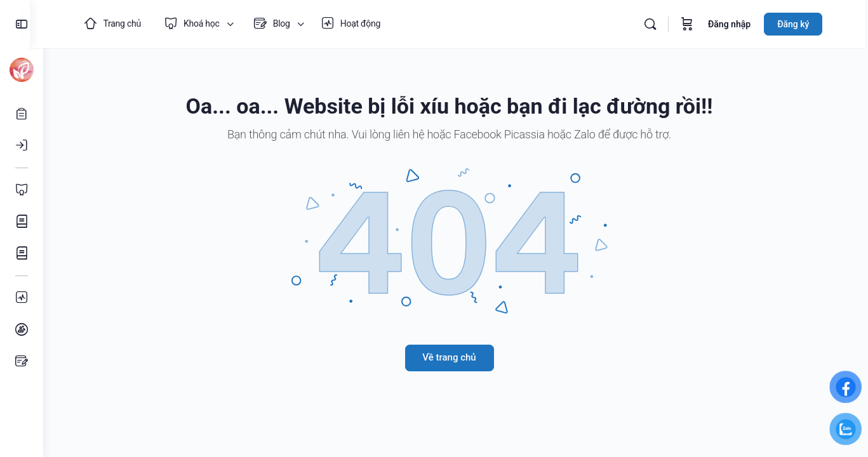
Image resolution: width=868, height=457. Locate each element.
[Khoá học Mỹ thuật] (22, 222)
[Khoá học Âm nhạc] (22, 253)
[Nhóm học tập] (22, 329)
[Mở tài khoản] (22, 114)
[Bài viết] (22, 361)
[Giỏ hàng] (695, 24)
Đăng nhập (737, 24)
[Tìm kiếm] (658, 24)
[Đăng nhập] (22, 145)
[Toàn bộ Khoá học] (22, 190)
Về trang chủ (455, 357)
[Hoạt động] (22, 298)
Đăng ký (801, 24)
